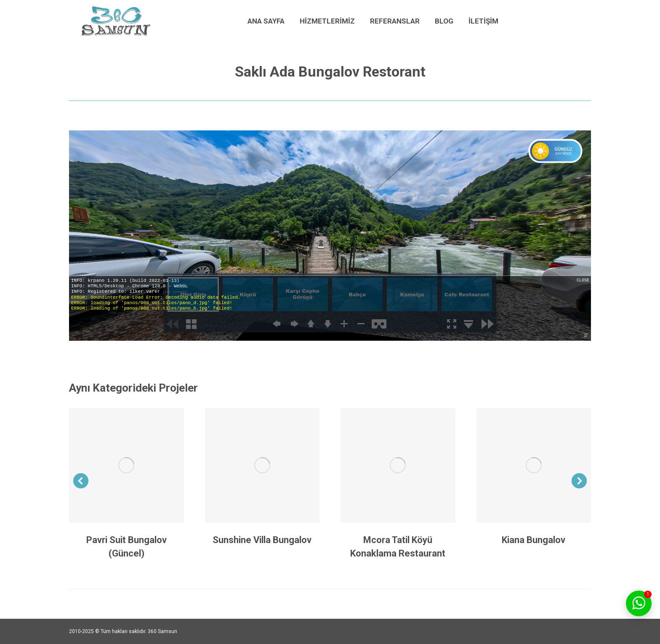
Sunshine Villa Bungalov (262, 540)
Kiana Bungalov (534, 540)
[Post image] (126, 465)
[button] (81, 481)
